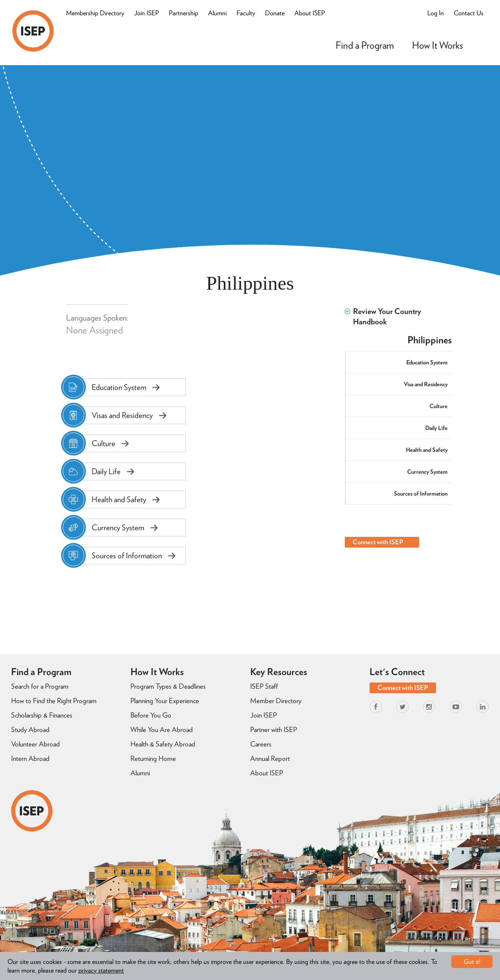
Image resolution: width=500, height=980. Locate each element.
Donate (275, 13)
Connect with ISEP (378, 542)
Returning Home (153, 758)
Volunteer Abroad (36, 744)
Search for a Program (40, 686)
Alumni (217, 13)
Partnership (184, 13)
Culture (438, 406)
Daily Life (436, 428)
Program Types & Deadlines (168, 686)
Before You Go (151, 715)
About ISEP (310, 13)
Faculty (246, 13)
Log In (436, 13)
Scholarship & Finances (42, 715)
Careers (261, 744)
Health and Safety (427, 450)
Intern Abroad (30, 758)
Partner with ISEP (274, 730)
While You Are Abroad (162, 730)
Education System (427, 362)
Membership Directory (95, 13)
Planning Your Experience (165, 701)
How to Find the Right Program (54, 701)
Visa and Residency (426, 384)
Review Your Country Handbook (383, 316)
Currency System (427, 472)
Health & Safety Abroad (163, 744)
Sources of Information (421, 494)
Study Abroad (30, 730)
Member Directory (276, 701)
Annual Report (270, 758)
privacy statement (101, 970)
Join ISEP (147, 13)
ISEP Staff (264, 686)
